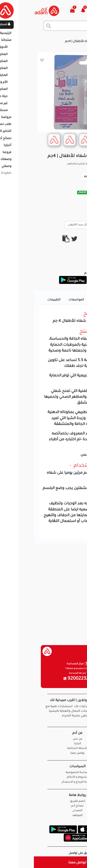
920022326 (44, 679)
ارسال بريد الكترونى (48, 225)
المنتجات (61, 37)
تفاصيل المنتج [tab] (68, 300)
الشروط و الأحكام (44, 777)
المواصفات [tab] (42, 300)
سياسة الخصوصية (44, 773)
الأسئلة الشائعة (43, 749)
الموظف (43, 816)
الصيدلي (43, 811)
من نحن (44, 739)
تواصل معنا (43, 862)
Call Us (74, 225)
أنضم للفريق (44, 801)
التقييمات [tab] (20, 300)
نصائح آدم (43, 806)
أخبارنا (44, 744)
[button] (52, 11)
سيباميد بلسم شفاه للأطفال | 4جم (55, 42)
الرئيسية (78, 37)
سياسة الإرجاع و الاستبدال (44, 782)
